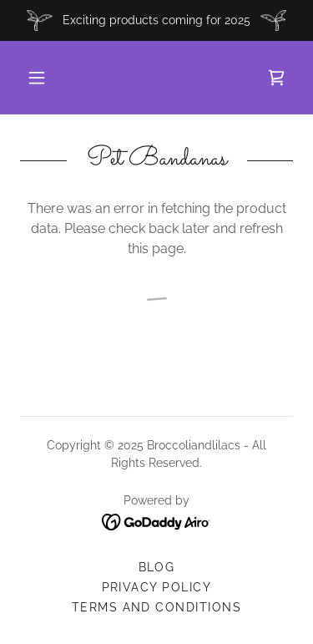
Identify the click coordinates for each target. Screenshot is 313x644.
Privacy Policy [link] (157, 587)
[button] (37, 78)
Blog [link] (157, 567)
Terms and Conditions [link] (157, 607)
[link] (276, 78)
